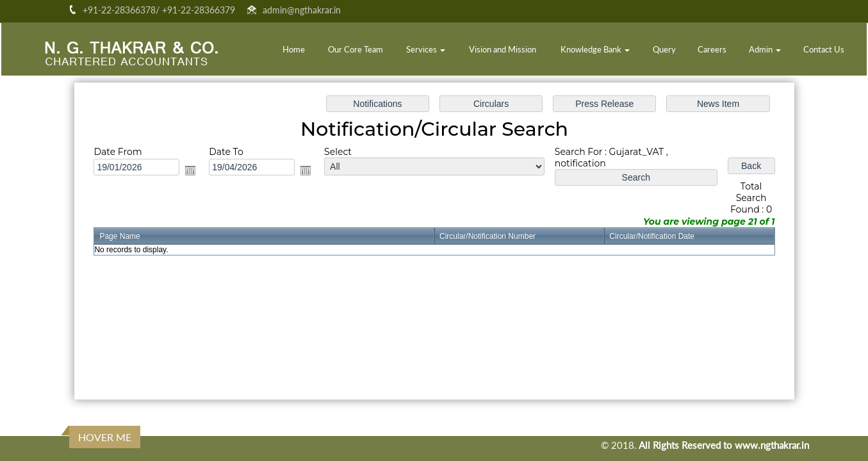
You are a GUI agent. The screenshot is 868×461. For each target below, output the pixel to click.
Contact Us (824, 49)
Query (664, 49)
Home (294, 49)
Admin (765, 49)
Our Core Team (356, 49)
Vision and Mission (503, 49)
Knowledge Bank (595, 49)
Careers (712, 49)
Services (426, 49)
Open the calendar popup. (196, 172)
